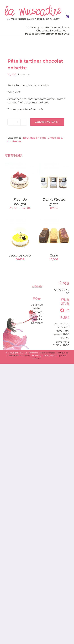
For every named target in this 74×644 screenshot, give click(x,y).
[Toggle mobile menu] (67, 13)
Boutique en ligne (35, 138)
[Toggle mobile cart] (68, 16)
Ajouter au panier (47, 122)
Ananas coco (20, 255)
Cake (54, 255)
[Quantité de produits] (17, 122)
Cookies (26, 355)
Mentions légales (47, 353)
